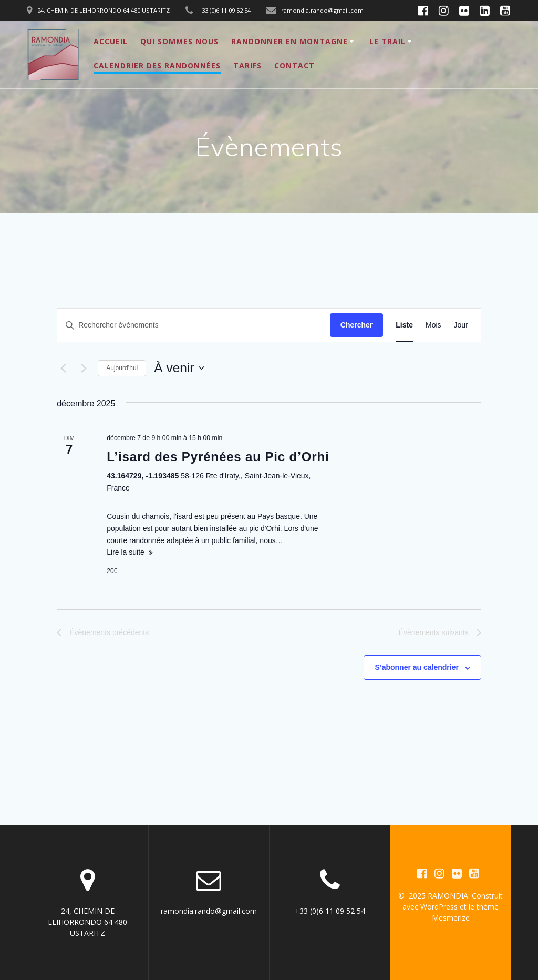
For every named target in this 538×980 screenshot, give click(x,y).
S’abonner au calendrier (417, 667)
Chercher (356, 325)
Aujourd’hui (122, 368)
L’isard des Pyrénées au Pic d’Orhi (218, 457)
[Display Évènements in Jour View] (461, 325)
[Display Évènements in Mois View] (433, 325)
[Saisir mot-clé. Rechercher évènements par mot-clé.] (194, 325)
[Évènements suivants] (84, 368)
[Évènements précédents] (63, 368)
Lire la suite (126, 552)
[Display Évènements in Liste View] (404, 325)
